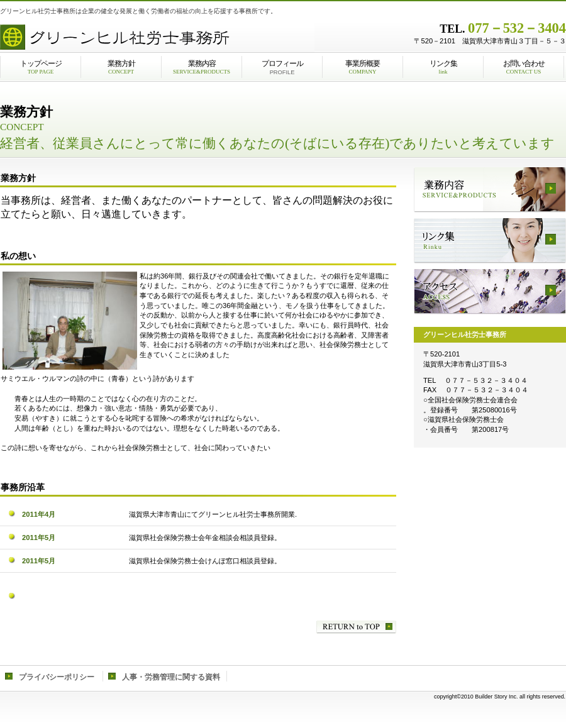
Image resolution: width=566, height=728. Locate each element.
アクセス (490, 292)
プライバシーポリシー (57, 677)
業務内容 (490, 190)
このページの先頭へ (356, 627)
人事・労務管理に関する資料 (171, 677)
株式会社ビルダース (157, 35)
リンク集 (490, 241)
